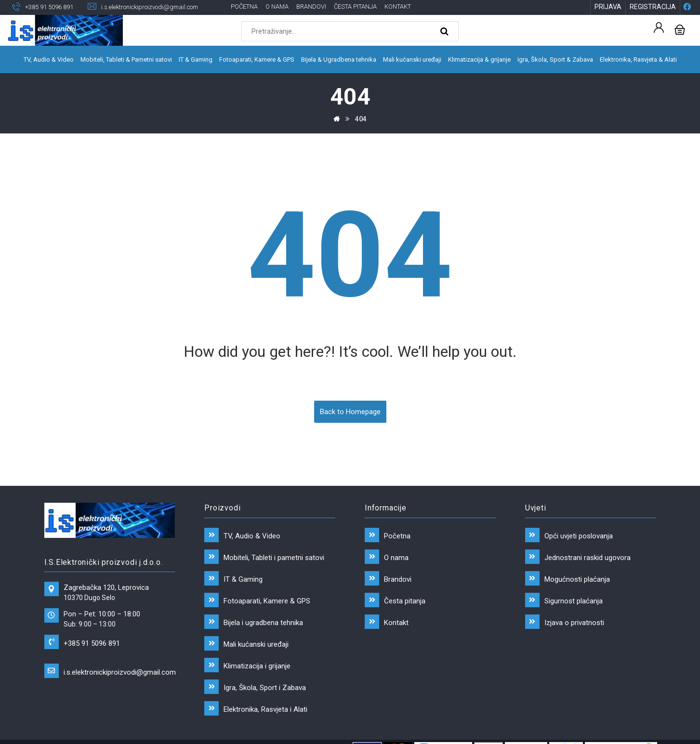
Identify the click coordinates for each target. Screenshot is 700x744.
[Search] (446, 32)
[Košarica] (680, 29)
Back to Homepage (350, 413)
